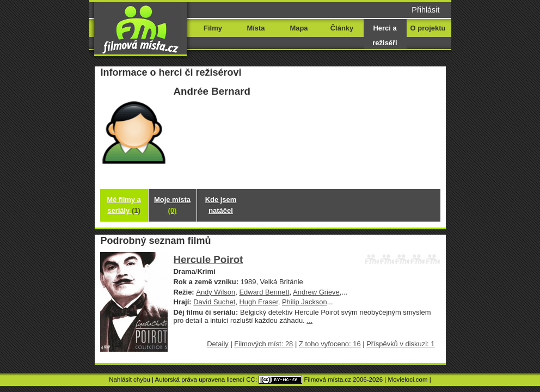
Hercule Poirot (208, 259)
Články (342, 28)
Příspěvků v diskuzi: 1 (400, 344)
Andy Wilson (216, 292)
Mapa (299, 28)
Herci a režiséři (385, 35)
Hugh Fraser (258, 302)
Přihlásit (425, 10)
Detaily (218, 344)
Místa (256, 28)
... (309, 320)
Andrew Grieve (316, 292)
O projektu (428, 28)
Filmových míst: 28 (263, 344)
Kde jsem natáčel (221, 205)
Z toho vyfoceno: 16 (330, 344)
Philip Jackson (305, 302)
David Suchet (214, 302)
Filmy (213, 28)
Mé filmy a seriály (124, 205)
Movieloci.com (408, 379)
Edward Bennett (264, 292)
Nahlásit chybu (130, 379)
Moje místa (172, 205)
